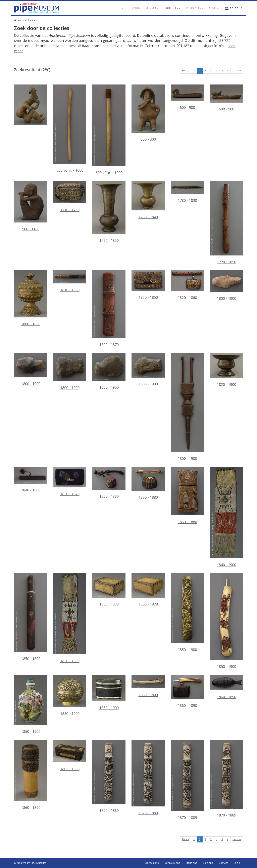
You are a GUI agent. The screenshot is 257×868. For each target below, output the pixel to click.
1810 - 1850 (70, 281)
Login (237, 863)
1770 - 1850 (226, 222)
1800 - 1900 (226, 285)
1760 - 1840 (148, 200)
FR (237, 8)
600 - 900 (187, 97)
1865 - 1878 (109, 590)
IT (241, 8)
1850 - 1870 (70, 481)
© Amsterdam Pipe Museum (30, 863)
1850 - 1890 (31, 617)
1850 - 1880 (109, 483)
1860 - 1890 (148, 686)
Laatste (237, 71)
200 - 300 (148, 113)
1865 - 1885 (70, 755)
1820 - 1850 (148, 285)
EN (232, 8)
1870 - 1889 (109, 776)
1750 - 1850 (109, 212)
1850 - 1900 (187, 612)
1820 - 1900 (226, 370)
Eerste (186, 71)
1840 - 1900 (226, 517)
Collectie (30, 20)
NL (227, 8)
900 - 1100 (31, 206)
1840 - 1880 (31, 480)
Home (18, 20)
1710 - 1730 (70, 196)
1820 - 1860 (187, 285)
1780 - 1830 (187, 192)
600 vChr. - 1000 (70, 129)
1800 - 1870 (109, 308)
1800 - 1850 (31, 298)
